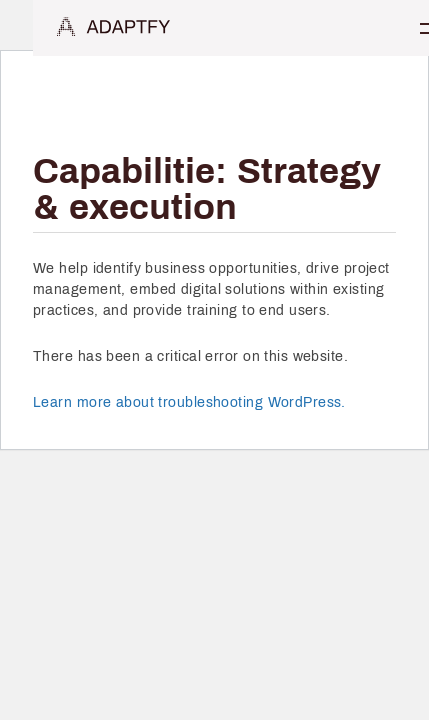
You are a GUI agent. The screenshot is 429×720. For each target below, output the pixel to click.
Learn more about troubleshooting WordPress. (189, 402)
